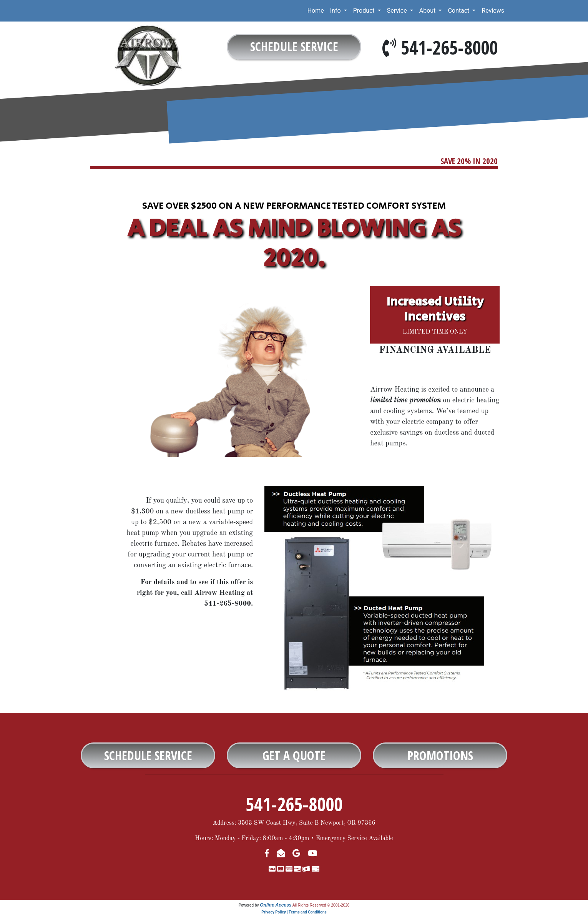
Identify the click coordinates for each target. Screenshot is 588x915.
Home (316, 11)
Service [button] (398, 11)
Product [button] (365, 11)
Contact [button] (459, 11)
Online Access (276, 905)
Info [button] (336, 11)
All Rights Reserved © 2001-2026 (321, 905)
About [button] (428, 11)
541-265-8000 (449, 47)
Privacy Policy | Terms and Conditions (294, 912)
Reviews (493, 11)
